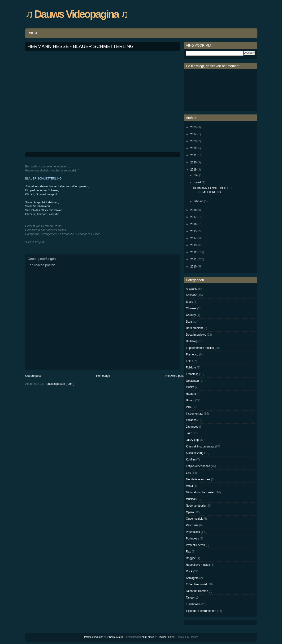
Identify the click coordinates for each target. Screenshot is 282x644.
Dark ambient (194, 328)
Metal (189, 486)
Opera (190, 512)
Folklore (191, 368)
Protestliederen (196, 545)
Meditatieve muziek (198, 479)
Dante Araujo (116, 637)
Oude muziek (194, 519)
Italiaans (191, 420)
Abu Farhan (148, 637)
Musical (191, 499)
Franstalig (192, 374)
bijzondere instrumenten (201, 611)
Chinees (191, 308)
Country (191, 315)
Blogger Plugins (166, 637)
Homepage (103, 376)
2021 (193, 155)
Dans (189, 322)
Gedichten (193, 381)
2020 (193, 162)
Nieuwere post (175, 376)
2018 (193, 210)
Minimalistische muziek (201, 492)
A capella (192, 289)
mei (196, 175)
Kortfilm (191, 460)
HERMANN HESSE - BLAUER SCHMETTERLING (81, 46)
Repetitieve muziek (198, 565)
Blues (190, 302)
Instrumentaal (195, 414)
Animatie (192, 295)
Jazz (189, 433)
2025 (193, 127)
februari (198, 201)
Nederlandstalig (196, 506)
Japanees (192, 427)
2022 (193, 148)
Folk (189, 361)
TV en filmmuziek (197, 584)
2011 (193, 259)
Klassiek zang (195, 453)
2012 (193, 252)
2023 (193, 141)
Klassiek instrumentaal (200, 447)
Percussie (192, 525)
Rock (189, 571)
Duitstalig (192, 341)
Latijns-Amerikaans (198, 466)
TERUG (33, 33)
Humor (190, 400)
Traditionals (193, 604)
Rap (189, 552)
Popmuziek (193, 532)
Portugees (193, 539)
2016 (193, 224)
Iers (188, 407)
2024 (193, 134)
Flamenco (192, 355)
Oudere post (33, 376)
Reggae (191, 558)
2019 (193, 170)
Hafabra (191, 394)
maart (197, 182)
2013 (193, 245)
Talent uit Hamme (197, 591)
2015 (193, 231)
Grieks (190, 387)
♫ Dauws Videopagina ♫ (76, 14)
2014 (193, 238)
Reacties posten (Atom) (59, 384)
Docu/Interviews (196, 335)
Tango (190, 598)
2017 (193, 217)
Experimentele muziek (200, 348)
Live (189, 473)
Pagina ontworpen (94, 637)
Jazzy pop (192, 440)
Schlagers (192, 578)
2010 (193, 267)
